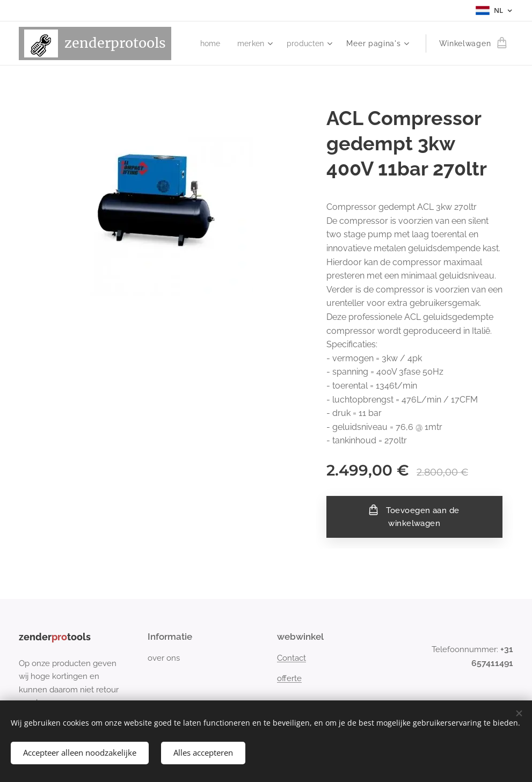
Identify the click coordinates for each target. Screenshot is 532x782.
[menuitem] (208, 43)
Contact (291, 658)
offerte (289, 678)
